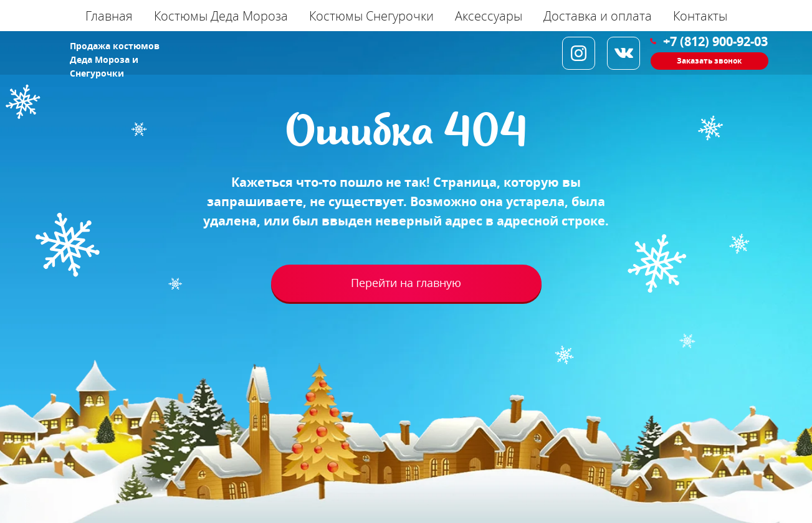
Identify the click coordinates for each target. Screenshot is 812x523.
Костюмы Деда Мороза (221, 16)
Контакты (700, 16)
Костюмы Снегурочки (371, 16)
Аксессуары (489, 16)
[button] (709, 61)
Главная (109, 16)
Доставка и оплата (598, 16)
